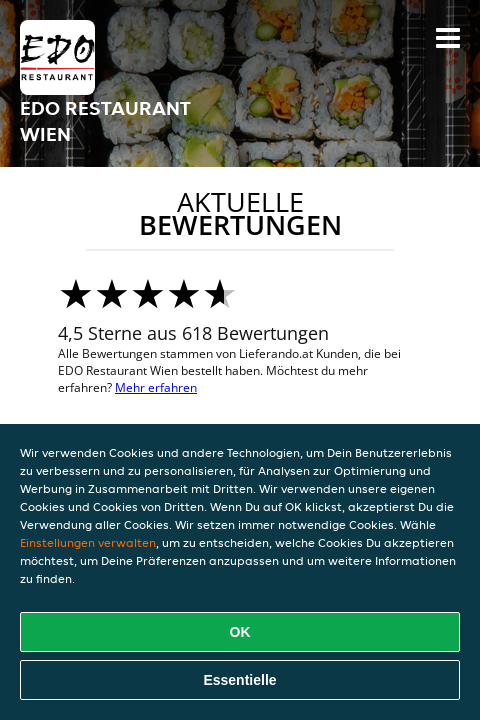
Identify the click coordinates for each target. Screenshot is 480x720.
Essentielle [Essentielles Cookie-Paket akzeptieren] (239, 680)
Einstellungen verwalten (88, 542)
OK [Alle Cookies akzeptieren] (240, 632)
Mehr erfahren (156, 387)
